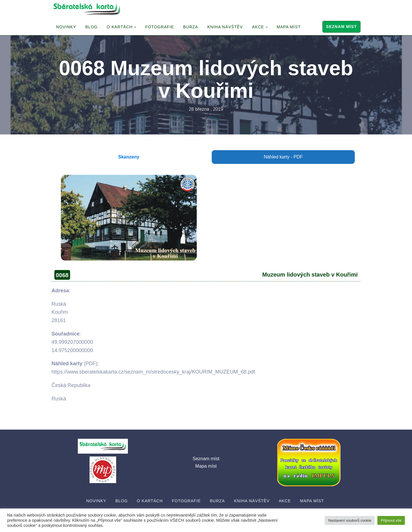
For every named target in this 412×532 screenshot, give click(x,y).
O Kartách (120, 27)
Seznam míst (341, 27)
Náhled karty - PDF (283, 157)
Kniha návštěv (225, 27)
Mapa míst (289, 27)
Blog (91, 27)
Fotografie (160, 27)
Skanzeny (129, 157)
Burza (191, 27)
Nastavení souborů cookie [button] (350, 520)
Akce (258, 27)
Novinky (66, 27)
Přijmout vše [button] (391, 520)
